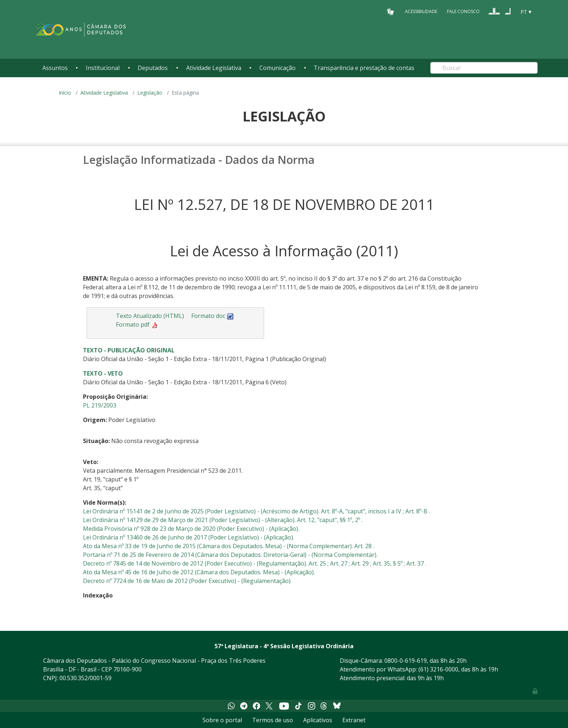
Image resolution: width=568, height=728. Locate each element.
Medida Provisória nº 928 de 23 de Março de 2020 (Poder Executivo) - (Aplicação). (191, 529)
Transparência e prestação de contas (364, 68)
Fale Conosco (463, 11)
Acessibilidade (421, 11)
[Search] (484, 68)
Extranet (354, 720)
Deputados (153, 68)
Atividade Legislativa (214, 68)
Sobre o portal (222, 720)
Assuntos (55, 68)
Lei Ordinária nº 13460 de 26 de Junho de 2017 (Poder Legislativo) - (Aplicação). (189, 537)
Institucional (103, 68)
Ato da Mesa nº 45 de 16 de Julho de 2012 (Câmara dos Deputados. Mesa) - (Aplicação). (199, 572)
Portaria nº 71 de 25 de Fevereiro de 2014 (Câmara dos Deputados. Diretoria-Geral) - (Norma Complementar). (230, 555)
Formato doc (213, 316)
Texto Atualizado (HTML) (150, 316)
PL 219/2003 (100, 405)
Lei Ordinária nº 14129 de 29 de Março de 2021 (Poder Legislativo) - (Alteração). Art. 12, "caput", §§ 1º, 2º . (223, 520)
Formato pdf (137, 324)
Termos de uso (273, 720)
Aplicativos (318, 720)
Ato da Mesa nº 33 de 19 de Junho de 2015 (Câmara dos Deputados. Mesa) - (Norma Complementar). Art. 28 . (229, 546)
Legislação (150, 93)
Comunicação (277, 68)
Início (65, 93)
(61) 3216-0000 (438, 669)
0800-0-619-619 (406, 661)
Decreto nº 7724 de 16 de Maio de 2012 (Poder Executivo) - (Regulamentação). (187, 581)
